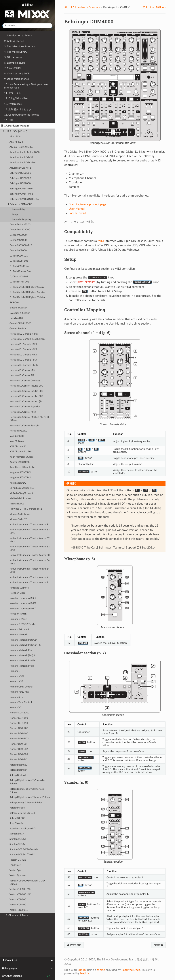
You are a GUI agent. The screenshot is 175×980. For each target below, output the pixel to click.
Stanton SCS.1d (18, 839)
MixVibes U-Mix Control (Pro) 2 (26, 509)
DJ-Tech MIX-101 (19, 277)
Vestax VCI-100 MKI (20, 889)
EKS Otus (15, 303)
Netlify (84, 973)
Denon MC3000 (18, 235)
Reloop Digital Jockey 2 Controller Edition (27, 782)
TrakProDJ (15, 865)
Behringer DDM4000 (20, 204)
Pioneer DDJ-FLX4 (19, 739)
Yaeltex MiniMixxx (19, 910)
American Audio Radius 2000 (25, 152)
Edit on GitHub (155, 7)
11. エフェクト (13, 93)
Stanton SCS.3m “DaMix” (22, 855)
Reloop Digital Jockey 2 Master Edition (30, 797)
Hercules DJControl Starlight (24, 426)
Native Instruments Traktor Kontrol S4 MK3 (30, 571)
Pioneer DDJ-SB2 (19, 749)
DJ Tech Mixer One (19, 282)
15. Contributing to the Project (21, 115)
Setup (15, 215)
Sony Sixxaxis (16, 823)
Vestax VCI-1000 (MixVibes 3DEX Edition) (27, 882)
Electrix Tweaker (18, 308)
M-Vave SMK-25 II (19, 519)
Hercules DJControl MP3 (23, 412)
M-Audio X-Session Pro (22, 488)
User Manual (77, 209)
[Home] (66, 7)
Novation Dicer (17, 593)
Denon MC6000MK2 (21, 245)
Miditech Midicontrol (20, 499)
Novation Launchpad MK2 (23, 609)
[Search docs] (27, 26)
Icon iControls (17, 436)
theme (101, 970)
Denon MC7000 (18, 251)
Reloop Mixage (17, 808)
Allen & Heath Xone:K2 (21, 147)
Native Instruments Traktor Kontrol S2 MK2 (30, 540)
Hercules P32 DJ (18, 431)
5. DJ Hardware (13, 57)
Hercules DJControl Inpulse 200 (26, 386)
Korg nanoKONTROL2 (21, 478)
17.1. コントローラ (16, 131)
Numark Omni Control (21, 687)
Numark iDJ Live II (19, 630)
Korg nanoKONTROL (20, 473)
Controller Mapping (21, 219)
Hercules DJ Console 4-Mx (23, 334)
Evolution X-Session (20, 313)
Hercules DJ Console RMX (23, 360)
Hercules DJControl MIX (22, 370)
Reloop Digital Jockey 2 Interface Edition (27, 791)
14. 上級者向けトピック (18, 109)
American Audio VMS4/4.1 (24, 163)
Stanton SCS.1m (18, 844)
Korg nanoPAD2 (18, 483)
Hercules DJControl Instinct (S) (25, 402)
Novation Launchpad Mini (23, 598)
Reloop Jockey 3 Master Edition (26, 803)
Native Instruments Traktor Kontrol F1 (30, 525)
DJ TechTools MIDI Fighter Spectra (27, 292)
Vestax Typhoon (18, 876)
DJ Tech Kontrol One (20, 271)
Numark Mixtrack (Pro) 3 (22, 656)
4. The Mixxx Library (16, 52)
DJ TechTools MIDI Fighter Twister (27, 297)
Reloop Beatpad (18, 775)
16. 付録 (9, 120)
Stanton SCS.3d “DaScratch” (24, 850)
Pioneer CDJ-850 (19, 723)
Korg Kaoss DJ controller (22, 467)
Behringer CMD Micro (21, 189)
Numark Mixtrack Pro (21, 650)
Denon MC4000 (18, 240)
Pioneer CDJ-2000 (19, 713)
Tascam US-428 (18, 860)
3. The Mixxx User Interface (20, 47)
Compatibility (19, 209)
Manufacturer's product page (87, 204)
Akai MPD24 (16, 142)
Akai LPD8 (15, 137)
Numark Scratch (18, 697)
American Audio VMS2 (21, 158)
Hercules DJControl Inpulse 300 (26, 391)
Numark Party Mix (19, 692)
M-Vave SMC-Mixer (20, 514)
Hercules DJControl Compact (25, 381)
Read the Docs (131, 970)
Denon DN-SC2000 (20, 230)
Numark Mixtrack (19, 635)
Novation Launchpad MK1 (23, 603)
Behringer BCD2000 (20, 173)
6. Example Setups (15, 63)
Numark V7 (16, 708)
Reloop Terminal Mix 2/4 (22, 813)
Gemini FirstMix (18, 329)
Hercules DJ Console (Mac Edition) (27, 339)
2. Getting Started (14, 41)
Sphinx (82, 970)
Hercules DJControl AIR (22, 375)
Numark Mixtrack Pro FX (22, 661)
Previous (74, 945)
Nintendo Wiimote (19, 588)
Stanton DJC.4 (17, 834)
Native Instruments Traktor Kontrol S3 (30, 555)
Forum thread (77, 213)
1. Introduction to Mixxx (18, 36)
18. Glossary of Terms (16, 915)
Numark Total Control (21, 702)
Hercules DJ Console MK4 (23, 355)
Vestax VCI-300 (18, 900)
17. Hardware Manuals (15, 126)
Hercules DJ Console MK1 (23, 344)
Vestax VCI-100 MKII (21, 895)
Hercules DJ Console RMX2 (24, 365)
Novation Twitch (18, 614)
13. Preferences (13, 104)
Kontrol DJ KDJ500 (20, 462)
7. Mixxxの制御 (13, 68)
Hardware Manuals (85, 7)
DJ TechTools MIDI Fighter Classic (27, 287)
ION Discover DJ (18, 447)
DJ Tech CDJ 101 (19, 256)
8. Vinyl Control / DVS (17, 74)
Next (158, 945)
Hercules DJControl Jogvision (25, 407)
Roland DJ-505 (17, 818)
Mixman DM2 (17, 504)
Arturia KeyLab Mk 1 (20, 168)
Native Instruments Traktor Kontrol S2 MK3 (30, 548)
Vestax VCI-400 (18, 905)
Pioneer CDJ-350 (19, 718)
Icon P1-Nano (17, 441)
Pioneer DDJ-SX (18, 760)
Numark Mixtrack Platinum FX (25, 645)
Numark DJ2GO (18, 619)
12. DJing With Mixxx (16, 98)
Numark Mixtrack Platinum (23, 640)
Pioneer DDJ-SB (18, 744)
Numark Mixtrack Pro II (22, 666)
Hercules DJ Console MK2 (23, 349)
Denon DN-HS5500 (20, 225)
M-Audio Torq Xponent (21, 493)
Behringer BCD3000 (20, 178)
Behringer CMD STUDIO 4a (24, 199)
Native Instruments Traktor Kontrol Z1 (30, 583)
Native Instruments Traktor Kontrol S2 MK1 (30, 531)
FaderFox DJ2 (17, 318)
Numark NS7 (16, 682)
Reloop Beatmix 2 (19, 765)
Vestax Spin (15, 870)
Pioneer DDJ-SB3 (19, 754)
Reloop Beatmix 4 (19, 770)
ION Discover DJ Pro (20, 452)
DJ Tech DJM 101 (19, 261)
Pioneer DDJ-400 (19, 734)
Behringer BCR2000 (20, 183)
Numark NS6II (17, 676)
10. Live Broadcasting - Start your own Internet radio (26, 86)
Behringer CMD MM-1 (21, 194)
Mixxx (27, 12)
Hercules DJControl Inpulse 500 (26, 396)
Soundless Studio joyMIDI (23, 829)
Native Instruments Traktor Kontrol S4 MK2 (30, 562)
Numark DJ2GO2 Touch (22, 624)
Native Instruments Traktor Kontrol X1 (30, 577)
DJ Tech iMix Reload (20, 266)
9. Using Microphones (16, 79)
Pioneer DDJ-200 (19, 728)
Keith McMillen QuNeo (21, 457)
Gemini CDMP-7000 (20, 324)
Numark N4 (16, 671)
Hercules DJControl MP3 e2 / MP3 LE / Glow (30, 419)
